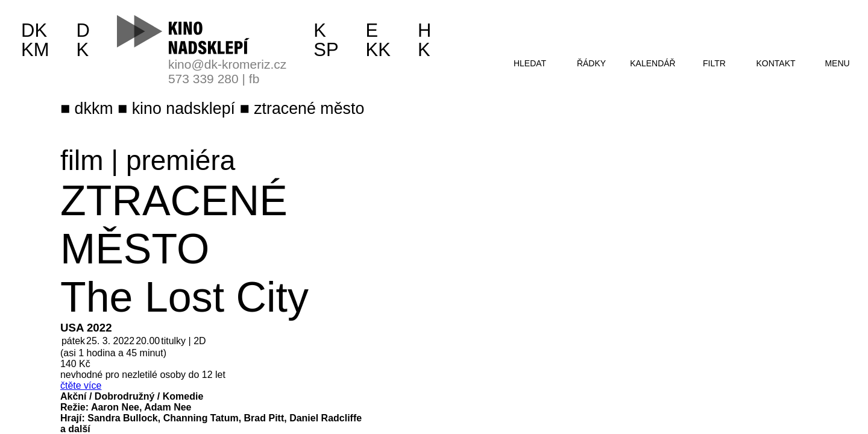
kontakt (775, 63)
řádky (591, 63)
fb (254, 79)
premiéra (181, 160)
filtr (714, 63)
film (82, 160)
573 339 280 (203, 79)
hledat (530, 63)
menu (837, 63)
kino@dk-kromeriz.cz (227, 64)
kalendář (653, 63)
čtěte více (81, 385)
